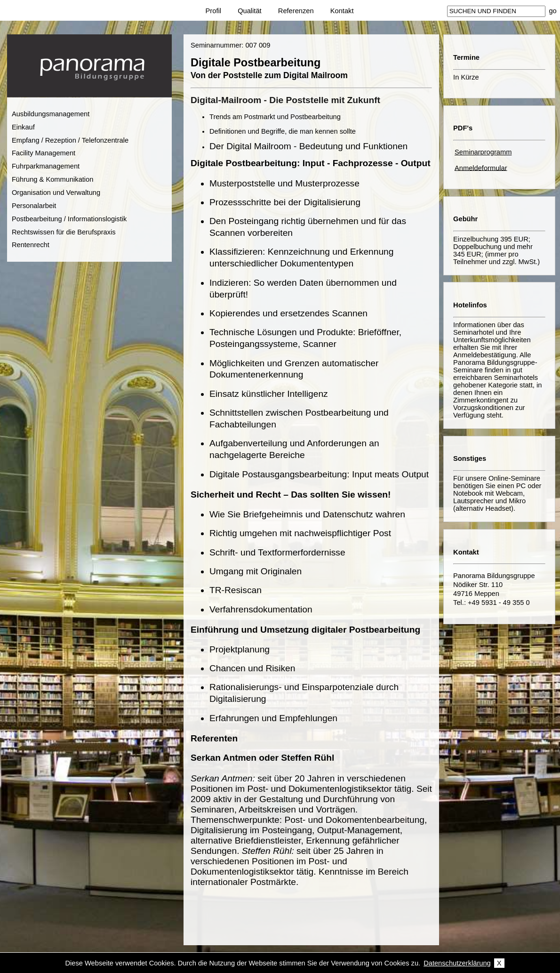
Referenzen (296, 11)
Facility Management (44, 153)
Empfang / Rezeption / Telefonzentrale (70, 140)
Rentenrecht (31, 245)
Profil (213, 11)
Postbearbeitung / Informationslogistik (69, 219)
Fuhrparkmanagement (46, 166)
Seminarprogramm (483, 152)
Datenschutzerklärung (457, 963)
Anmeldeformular (481, 168)
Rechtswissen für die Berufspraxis (64, 232)
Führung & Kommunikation (53, 179)
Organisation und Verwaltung (56, 193)
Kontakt (342, 11)
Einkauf (23, 127)
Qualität (250, 11)
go (552, 11)
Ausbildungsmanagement (51, 114)
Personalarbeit (34, 206)
